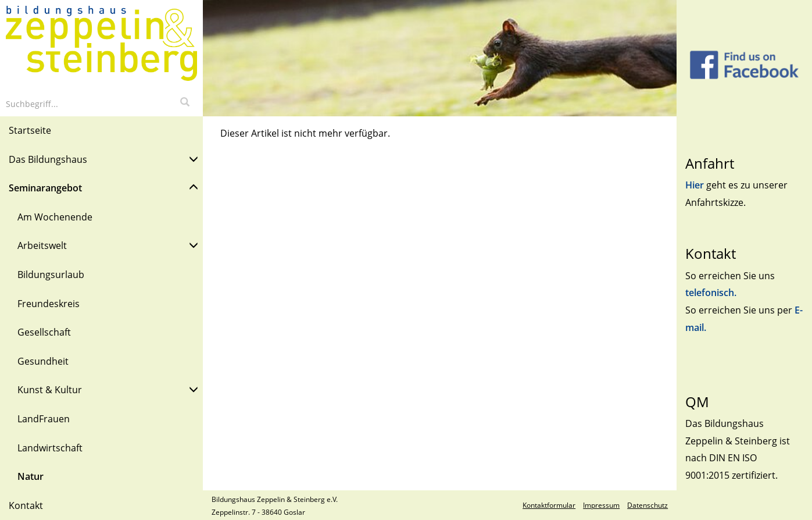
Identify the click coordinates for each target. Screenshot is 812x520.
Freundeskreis (49, 304)
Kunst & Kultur (108, 389)
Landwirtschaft (50, 448)
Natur (31, 476)
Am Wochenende (55, 217)
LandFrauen (44, 419)
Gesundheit (43, 361)
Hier (696, 185)
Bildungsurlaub (51, 275)
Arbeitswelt (108, 245)
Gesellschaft (44, 332)
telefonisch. (711, 293)
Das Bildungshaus (103, 159)
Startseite (30, 130)
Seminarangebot (103, 187)
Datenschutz (648, 505)
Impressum (601, 505)
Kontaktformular (549, 505)
